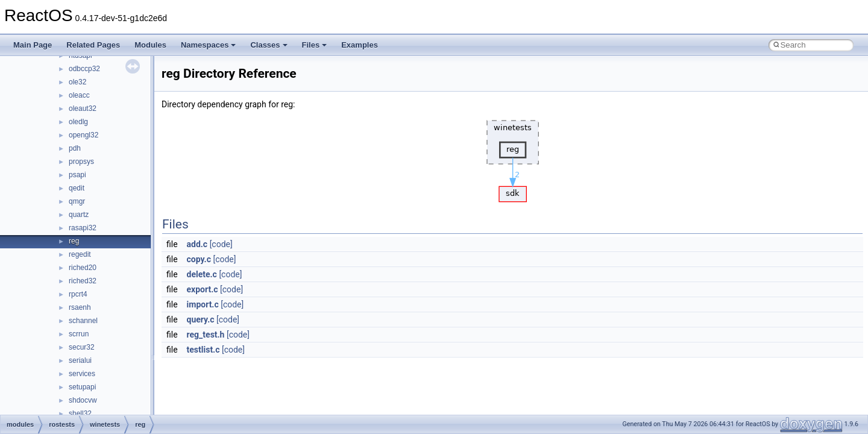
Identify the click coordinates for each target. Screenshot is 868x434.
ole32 (77, 82)
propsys (81, 162)
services (82, 374)
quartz (79, 215)
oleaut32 (83, 108)
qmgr (77, 201)
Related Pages (93, 45)
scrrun (79, 334)
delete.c (202, 274)
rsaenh (80, 307)
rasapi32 (83, 228)
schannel (83, 321)
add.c (197, 244)
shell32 (80, 414)
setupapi (82, 387)
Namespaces (209, 45)
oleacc (79, 95)
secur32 (82, 347)
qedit (77, 188)
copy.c (199, 259)
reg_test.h (206, 335)
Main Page (33, 45)
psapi (77, 175)
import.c (203, 304)
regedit (80, 254)
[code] (221, 244)
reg (74, 241)
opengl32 (83, 135)
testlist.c (203, 350)
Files (315, 45)
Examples (360, 45)
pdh (75, 148)
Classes (269, 45)
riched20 (83, 268)
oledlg (78, 122)
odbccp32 (84, 69)
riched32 (83, 281)
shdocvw (83, 400)
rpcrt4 (78, 294)
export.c (203, 289)
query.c (201, 319)
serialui (80, 360)
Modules (150, 45)
